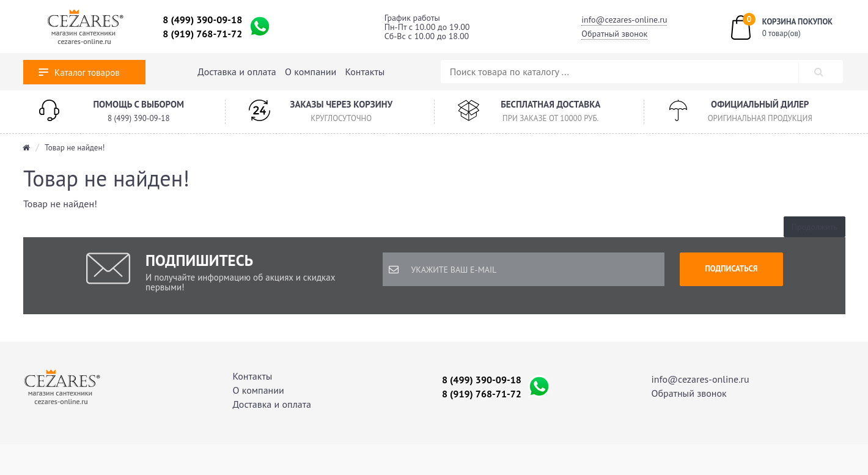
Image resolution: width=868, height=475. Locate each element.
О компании (311, 72)
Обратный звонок (614, 34)
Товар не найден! (75, 148)
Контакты (365, 72)
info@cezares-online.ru (624, 20)
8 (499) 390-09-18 (202, 20)
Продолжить (815, 227)
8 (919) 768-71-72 (202, 34)
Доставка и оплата (237, 72)
